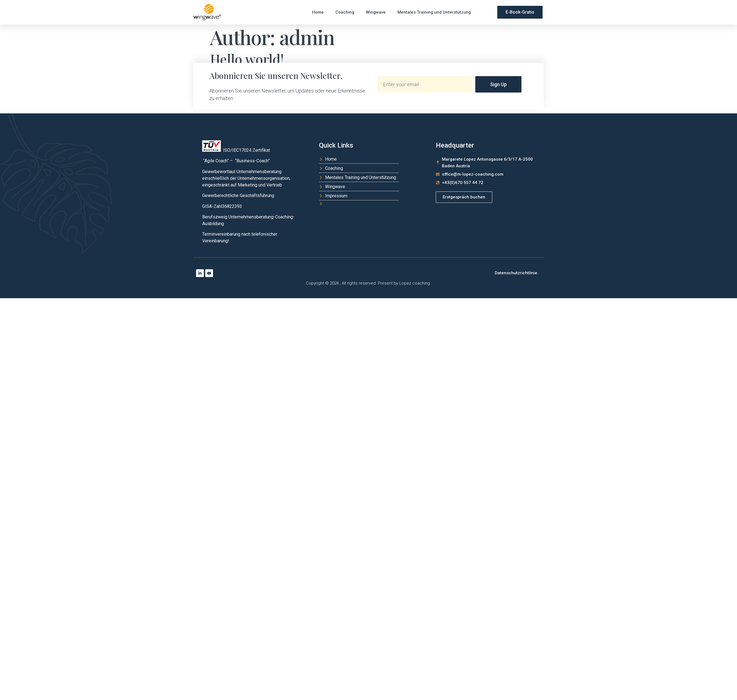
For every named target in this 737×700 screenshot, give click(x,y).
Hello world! (247, 59)
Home (318, 12)
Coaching (345, 12)
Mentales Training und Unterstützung (434, 12)
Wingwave (376, 12)
